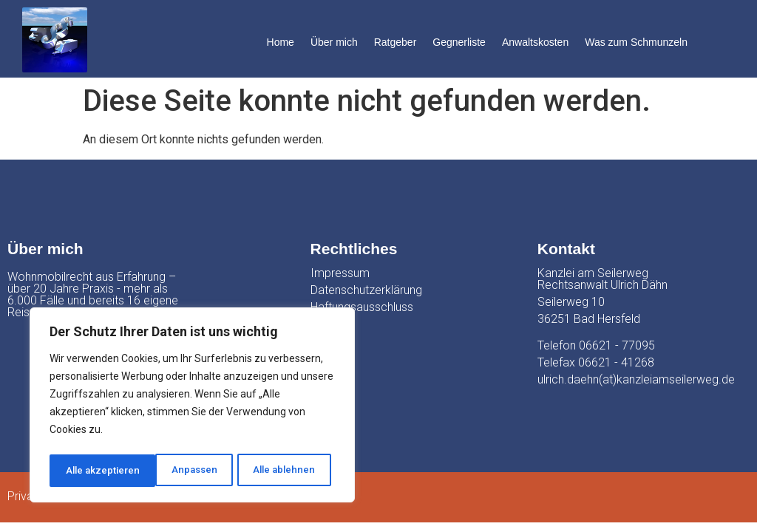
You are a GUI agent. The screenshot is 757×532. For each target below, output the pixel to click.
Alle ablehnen (177, 471)
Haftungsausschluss (362, 307)
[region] (192, 407)
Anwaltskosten (535, 42)
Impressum (340, 273)
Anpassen (88, 471)
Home (281, 42)
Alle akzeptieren (282, 471)
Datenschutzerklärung (366, 290)
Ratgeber (396, 42)
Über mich (334, 42)
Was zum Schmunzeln (636, 42)
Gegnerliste (459, 42)
